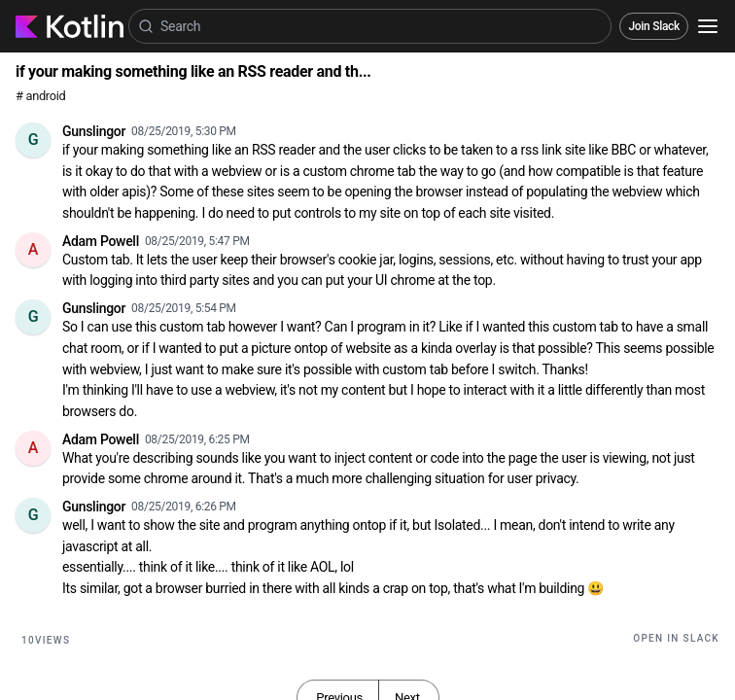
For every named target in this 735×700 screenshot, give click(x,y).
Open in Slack (676, 638)
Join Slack (654, 26)
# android (40, 96)
